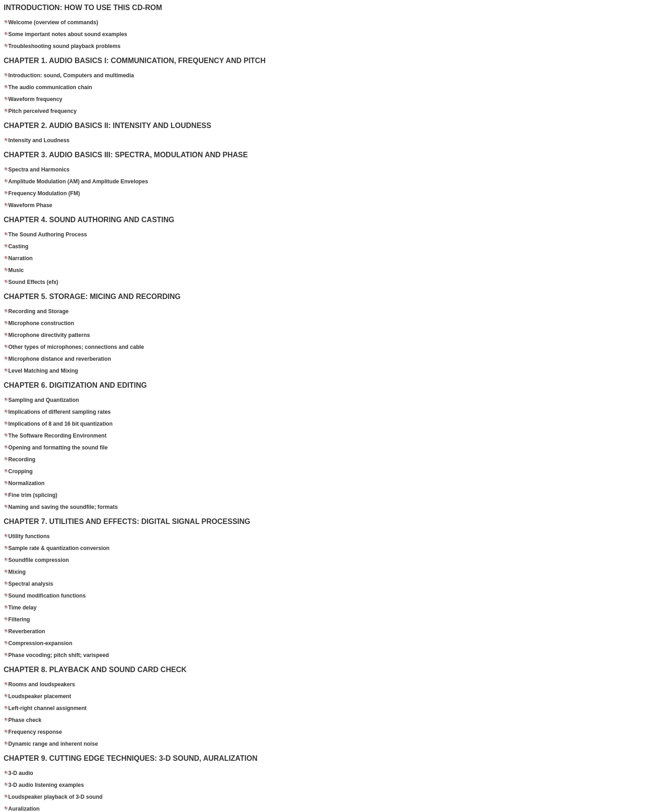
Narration (20, 258)
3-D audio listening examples (46, 785)
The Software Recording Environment (57, 436)
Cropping (20, 471)
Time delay (22, 608)
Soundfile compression (39, 560)
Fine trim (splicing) (33, 495)
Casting (18, 246)
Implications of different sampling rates (59, 412)
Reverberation (27, 631)
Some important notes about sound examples (68, 34)
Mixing (17, 572)
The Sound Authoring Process (48, 235)
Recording (22, 459)
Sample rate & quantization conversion (59, 548)
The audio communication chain (50, 87)
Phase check (25, 720)
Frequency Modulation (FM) (44, 193)
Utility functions (29, 536)
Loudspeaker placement (40, 696)
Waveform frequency (35, 99)
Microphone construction (41, 323)
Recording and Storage (38, 311)
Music (16, 270)
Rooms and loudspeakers (42, 684)
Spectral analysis (31, 584)
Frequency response (35, 732)
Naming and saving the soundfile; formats (63, 507)
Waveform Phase (30, 205)
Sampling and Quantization (44, 400)
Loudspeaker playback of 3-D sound (55, 797)
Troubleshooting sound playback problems (64, 46)
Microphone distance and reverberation (60, 359)
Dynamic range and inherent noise (53, 744)
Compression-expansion (40, 643)
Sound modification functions (47, 596)
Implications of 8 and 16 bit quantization (60, 424)
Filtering (19, 620)
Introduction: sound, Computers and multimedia (71, 75)
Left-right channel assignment (47, 708)
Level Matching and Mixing (43, 371)
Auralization (24, 809)
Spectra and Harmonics (39, 170)
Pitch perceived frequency (42, 111)
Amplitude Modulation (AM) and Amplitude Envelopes (78, 182)
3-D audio (21, 773)
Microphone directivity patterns (49, 335)
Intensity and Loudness (39, 140)
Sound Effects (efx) (33, 282)
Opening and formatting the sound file (58, 448)
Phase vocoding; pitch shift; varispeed (59, 655)
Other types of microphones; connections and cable (76, 347)
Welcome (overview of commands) (53, 22)
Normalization (26, 483)
